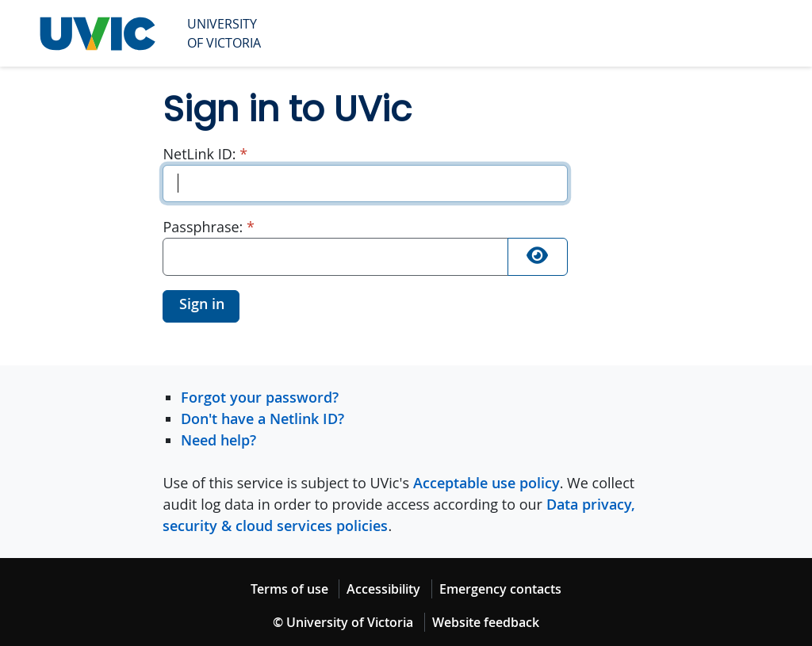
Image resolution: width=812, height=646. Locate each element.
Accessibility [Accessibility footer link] (383, 589)
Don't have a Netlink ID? (262, 419)
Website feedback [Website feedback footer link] (486, 622)
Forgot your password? (260, 397)
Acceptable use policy (486, 483)
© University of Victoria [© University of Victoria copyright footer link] (343, 622)
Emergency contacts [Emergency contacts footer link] (500, 589)
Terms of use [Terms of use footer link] (289, 589)
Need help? (218, 440)
